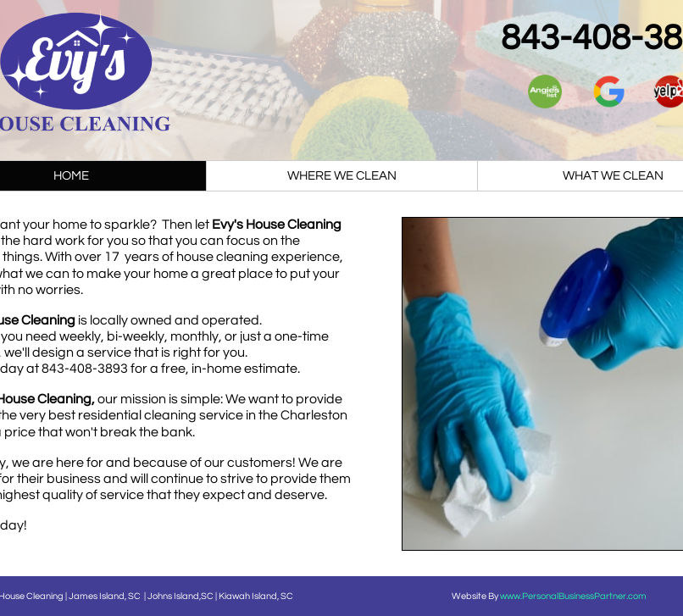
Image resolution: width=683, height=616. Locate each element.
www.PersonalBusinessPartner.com (573, 596)
